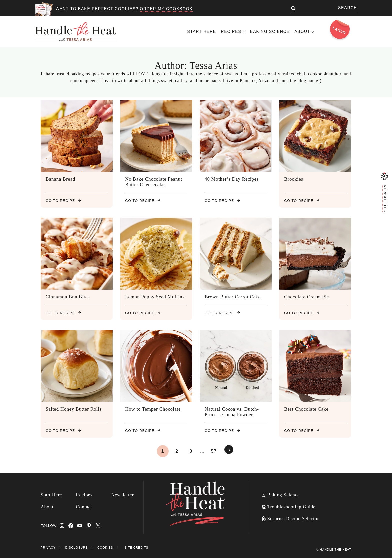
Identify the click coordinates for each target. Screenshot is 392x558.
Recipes (84, 495)
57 (214, 451)
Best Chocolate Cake (306, 409)
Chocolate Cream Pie (307, 297)
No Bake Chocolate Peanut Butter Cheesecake (154, 182)
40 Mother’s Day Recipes (232, 179)
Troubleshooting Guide (291, 507)
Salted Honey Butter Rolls (74, 409)
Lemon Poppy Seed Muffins (155, 297)
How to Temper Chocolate (153, 409)
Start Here (202, 32)
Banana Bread (61, 179)
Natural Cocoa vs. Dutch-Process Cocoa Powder (232, 412)
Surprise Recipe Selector (293, 518)
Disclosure (77, 548)
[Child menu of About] (304, 32)
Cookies (105, 548)
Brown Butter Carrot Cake (233, 297)
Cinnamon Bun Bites (68, 297)
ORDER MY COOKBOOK (166, 9)
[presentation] (77, 136)
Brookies (294, 179)
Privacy (48, 548)
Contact (84, 507)
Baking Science (270, 32)
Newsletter (122, 495)
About (47, 507)
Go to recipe (63, 201)
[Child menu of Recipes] (233, 32)
